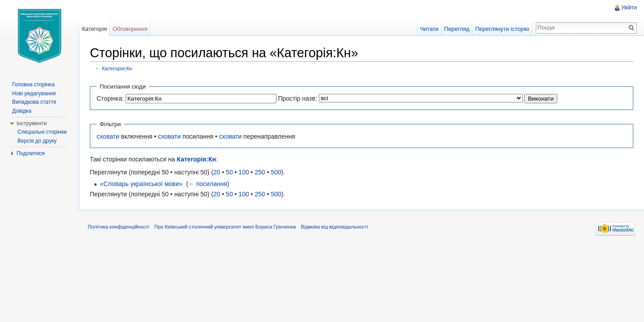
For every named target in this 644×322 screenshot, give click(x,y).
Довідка (22, 111)
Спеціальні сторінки (42, 132)
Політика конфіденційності (119, 227)
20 (217, 172)
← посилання (208, 184)
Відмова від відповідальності (335, 227)
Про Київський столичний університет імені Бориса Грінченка (225, 227)
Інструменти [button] (32, 123)
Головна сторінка (33, 85)
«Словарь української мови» (141, 184)
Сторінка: (110, 98)
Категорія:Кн (117, 68)
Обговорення (130, 29)
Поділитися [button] (31, 153)
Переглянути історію (502, 29)
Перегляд (457, 29)
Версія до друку (37, 141)
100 (244, 172)
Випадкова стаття (34, 102)
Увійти (629, 8)
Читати (429, 29)
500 (276, 172)
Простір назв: (298, 98)
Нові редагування (34, 93)
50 (229, 172)
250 (260, 172)
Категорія (94, 29)
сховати (108, 136)
